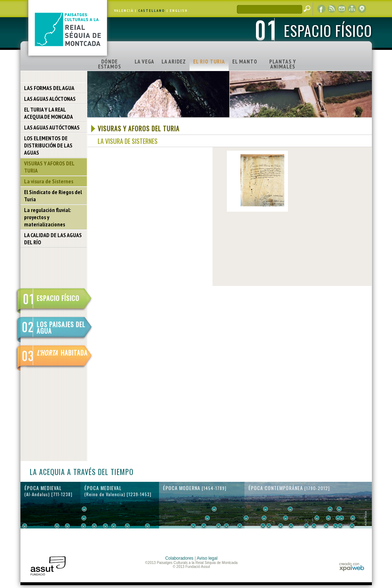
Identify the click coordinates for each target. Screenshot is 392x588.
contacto (342, 9)
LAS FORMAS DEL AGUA (49, 88)
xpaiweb (352, 567)
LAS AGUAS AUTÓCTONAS (52, 127)
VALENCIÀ (124, 11)
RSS (332, 9)
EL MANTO (245, 62)
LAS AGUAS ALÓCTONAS (50, 99)
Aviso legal (207, 558)
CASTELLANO (152, 11)
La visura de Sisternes (49, 181)
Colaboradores (179, 558)
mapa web (352, 9)
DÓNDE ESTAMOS (109, 64)
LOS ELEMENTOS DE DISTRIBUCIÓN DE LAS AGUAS (48, 145)
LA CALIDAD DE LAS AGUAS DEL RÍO (53, 239)
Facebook (322, 9)
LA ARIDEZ (174, 62)
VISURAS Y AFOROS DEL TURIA (49, 167)
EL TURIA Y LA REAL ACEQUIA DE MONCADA (48, 113)
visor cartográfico (362, 9)
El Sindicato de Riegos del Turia (53, 196)
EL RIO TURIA (209, 62)
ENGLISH (179, 11)
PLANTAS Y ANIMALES (283, 64)
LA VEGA (144, 62)
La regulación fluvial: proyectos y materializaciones (47, 217)
